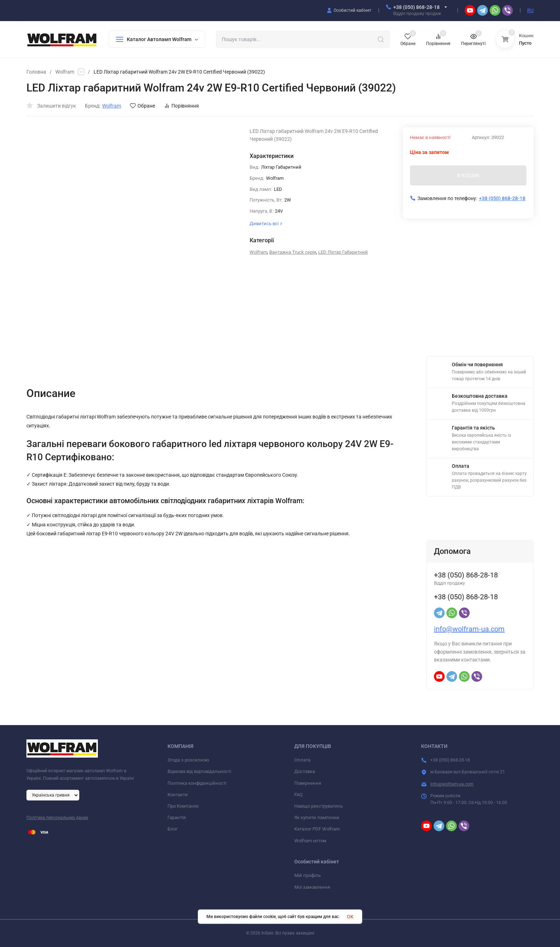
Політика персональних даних (57, 818)
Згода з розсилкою (188, 760)
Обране (142, 106)
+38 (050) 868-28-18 (416, 7)
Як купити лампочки (317, 817)
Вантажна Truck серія (293, 252)
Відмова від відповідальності (199, 771)
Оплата (302, 760)
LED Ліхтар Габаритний (343, 252)
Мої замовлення (312, 887)
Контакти (178, 795)
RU (530, 10)
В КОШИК (468, 175)
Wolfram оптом (310, 841)
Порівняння (181, 106)
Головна (36, 72)
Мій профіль (307, 875)
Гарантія (177, 817)
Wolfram (65, 72)
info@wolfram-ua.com (469, 629)
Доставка (305, 771)
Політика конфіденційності (197, 783)
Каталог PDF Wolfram (317, 829)
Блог (172, 829)
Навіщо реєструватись (319, 806)
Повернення (308, 783)
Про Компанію (183, 806)
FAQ (298, 795)
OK (350, 917)
